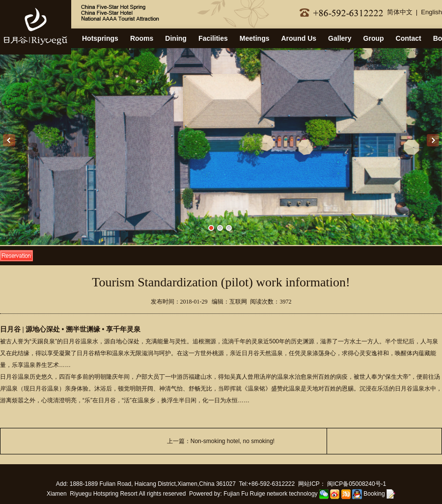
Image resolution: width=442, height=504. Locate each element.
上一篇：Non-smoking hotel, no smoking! (221, 441)
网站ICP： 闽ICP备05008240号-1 (342, 484)
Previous (9, 140)
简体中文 (400, 12)
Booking (379, 494)
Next (433, 140)
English (431, 12)
